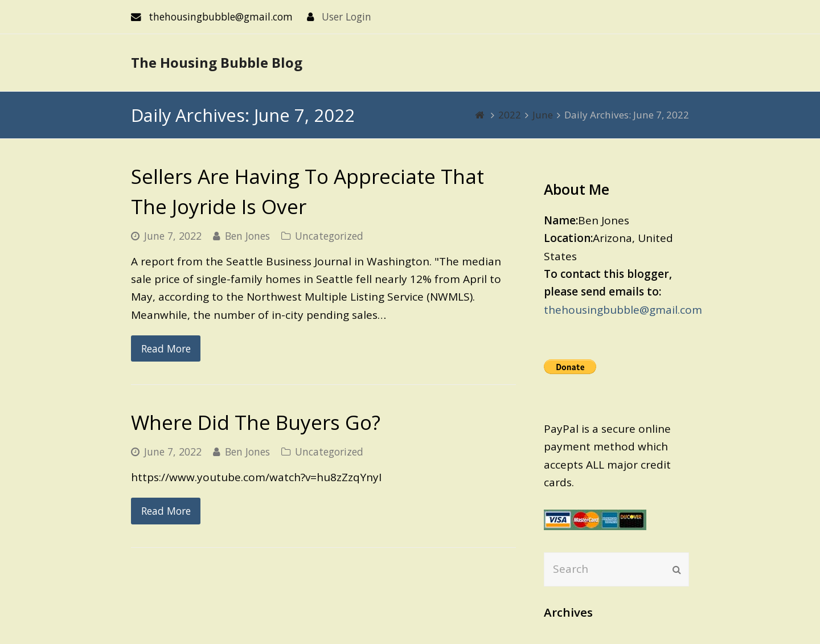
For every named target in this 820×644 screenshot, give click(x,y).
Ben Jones (247, 236)
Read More (166, 348)
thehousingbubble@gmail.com (623, 310)
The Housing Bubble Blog (217, 62)
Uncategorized (329, 236)
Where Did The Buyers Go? (256, 422)
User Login (347, 17)
